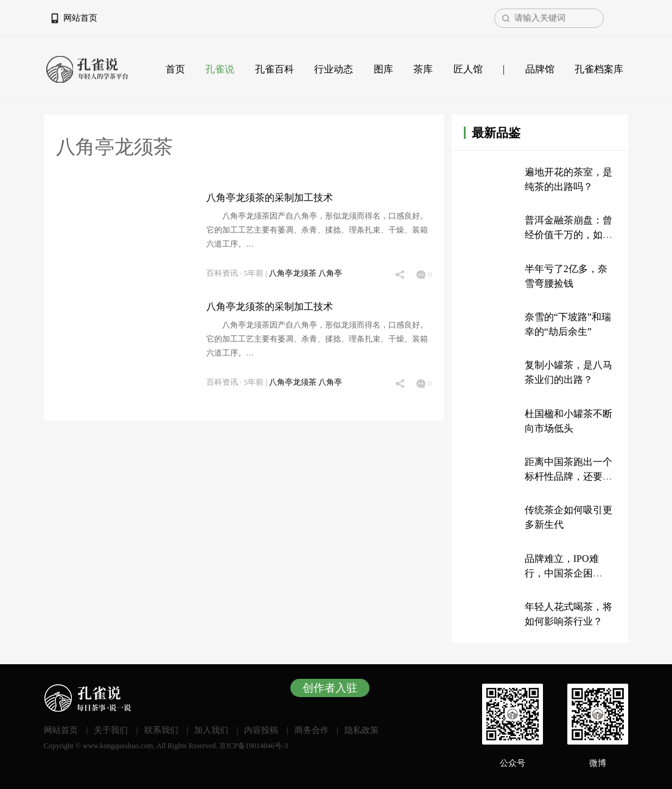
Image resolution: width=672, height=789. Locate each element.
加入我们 (211, 730)
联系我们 (161, 730)
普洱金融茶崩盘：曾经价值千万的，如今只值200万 (569, 235)
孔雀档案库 (599, 69)
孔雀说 (220, 69)
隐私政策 (362, 730)
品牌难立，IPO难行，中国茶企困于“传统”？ (562, 573)
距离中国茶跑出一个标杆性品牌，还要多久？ (569, 476)
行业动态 (334, 69)
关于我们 (111, 730)
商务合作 (312, 730)
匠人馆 (468, 69)
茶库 (423, 69)
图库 (383, 69)
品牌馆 (540, 69)
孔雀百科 (275, 69)
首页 (175, 69)
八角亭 (330, 273)
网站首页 (80, 18)
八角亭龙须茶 (294, 273)
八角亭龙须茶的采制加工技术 (270, 198)
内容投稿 (261, 730)
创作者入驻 (330, 688)
